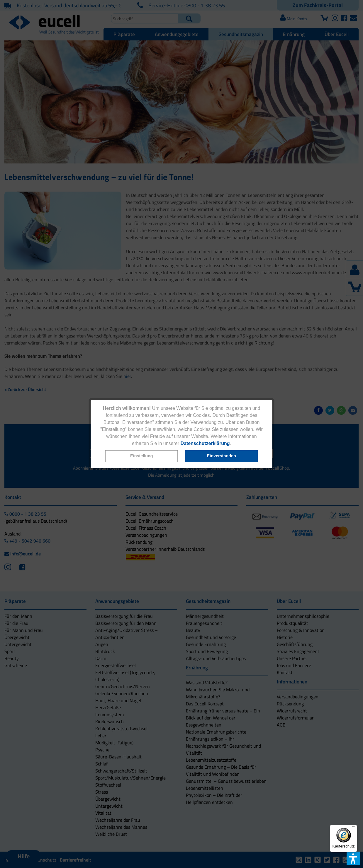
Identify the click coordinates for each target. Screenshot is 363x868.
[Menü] (354, 828)
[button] (142, 456)
